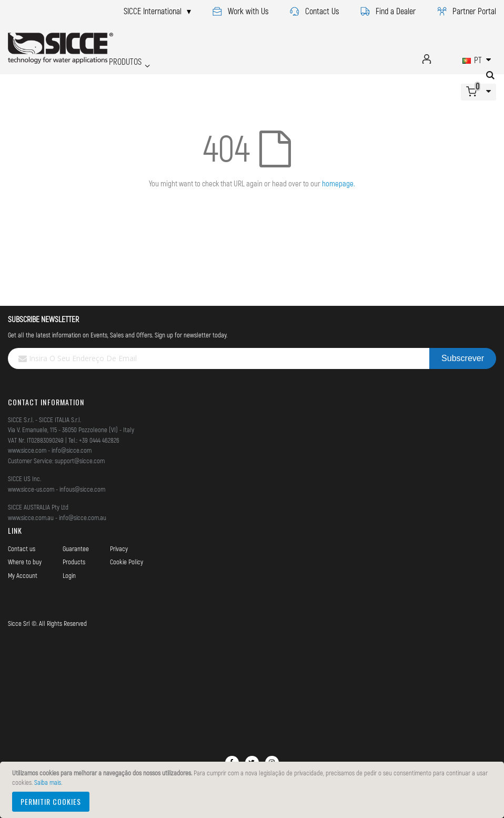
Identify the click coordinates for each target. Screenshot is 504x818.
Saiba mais (48, 782)
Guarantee (76, 548)
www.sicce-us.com (31, 489)
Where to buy (25, 562)
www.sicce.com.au (31, 517)
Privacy (119, 548)
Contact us (22, 548)
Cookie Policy (127, 562)
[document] (254, 790)
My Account (23, 575)
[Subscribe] (463, 358)
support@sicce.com (80, 461)
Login (69, 575)
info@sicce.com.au (83, 517)
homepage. (339, 183)
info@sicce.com (72, 450)
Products (74, 562)
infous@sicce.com (82, 489)
